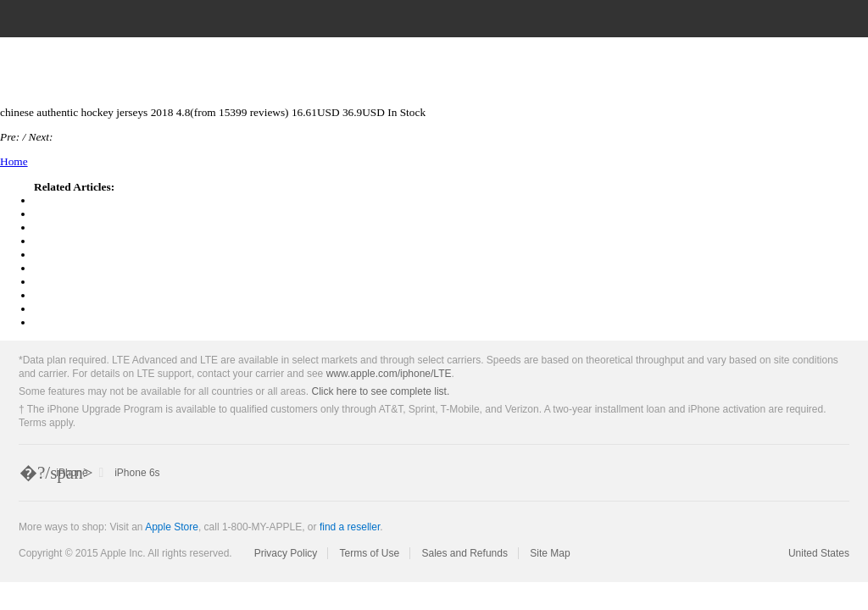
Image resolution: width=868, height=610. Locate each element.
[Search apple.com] (765, 19)
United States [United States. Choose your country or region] (819, 553)
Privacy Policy (286, 553)
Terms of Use (369, 553)
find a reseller (350, 527)
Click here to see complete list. (381, 391)
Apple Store (172, 527)
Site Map (550, 553)
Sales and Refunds (465, 553)
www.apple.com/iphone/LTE (389, 374)
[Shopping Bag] (842, 19)
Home (14, 161)
